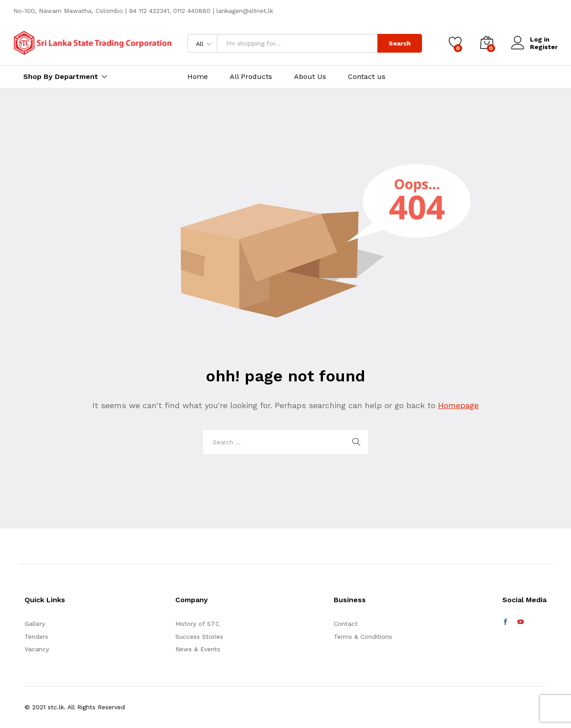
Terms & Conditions (363, 637)
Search (400, 43)
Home (198, 77)
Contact (346, 624)
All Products (251, 77)
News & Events (198, 649)
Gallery (35, 624)
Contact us (367, 77)
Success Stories (199, 637)
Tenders (36, 637)
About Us (310, 77)
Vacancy (37, 649)
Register (544, 47)
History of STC (197, 624)
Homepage (458, 405)
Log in (530, 39)
